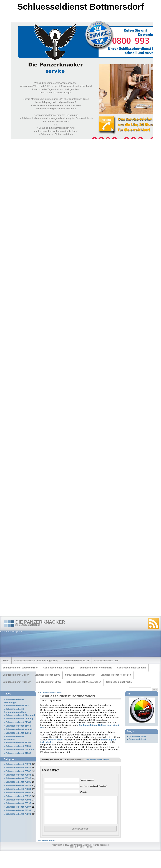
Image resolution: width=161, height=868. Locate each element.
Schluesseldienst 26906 (47, 675)
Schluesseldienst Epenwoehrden (20, 668)
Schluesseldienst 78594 (18, 800)
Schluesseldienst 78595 (18, 803)
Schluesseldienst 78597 (18, 807)
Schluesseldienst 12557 (107, 661)
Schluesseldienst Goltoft (16, 675)
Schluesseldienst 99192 (51, 692)
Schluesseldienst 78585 (18, 778)
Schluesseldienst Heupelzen (116, 675)
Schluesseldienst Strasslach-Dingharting (36, 661)
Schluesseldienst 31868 (18, 753)
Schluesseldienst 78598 (18, 810)
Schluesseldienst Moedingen (59, 668)
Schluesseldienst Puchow (17, 682)
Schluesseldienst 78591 (18, 793)
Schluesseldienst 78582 (18, 771)
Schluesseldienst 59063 (48, 682)
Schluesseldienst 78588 (18, 786)
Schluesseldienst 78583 (18, 775)
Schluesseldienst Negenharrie (96, 668)
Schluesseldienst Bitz (17, 706)
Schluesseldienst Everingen (80, 675)
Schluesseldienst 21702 (18, 743)
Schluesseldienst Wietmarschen (84, 682)
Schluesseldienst (137, 736)
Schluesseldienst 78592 (18, 796)
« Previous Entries (47, 846)
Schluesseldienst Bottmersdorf (68, 696)
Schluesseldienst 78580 (18, 768)
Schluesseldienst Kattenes (97, 760)
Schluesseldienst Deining (19, 719)
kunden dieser (56, 740)
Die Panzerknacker (40, 622)
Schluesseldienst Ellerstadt (20, 715)
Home (6, 661)
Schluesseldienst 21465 (18, 726)
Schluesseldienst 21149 (18, 722)
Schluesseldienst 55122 (76, 661)
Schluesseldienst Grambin (20, 750)
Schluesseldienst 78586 (18, 782)
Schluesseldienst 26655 (18, 746)
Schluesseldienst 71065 (119, 682)
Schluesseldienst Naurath (19, 729)
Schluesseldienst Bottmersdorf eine (98, 725)
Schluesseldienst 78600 (18, 814)
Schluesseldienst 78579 (18, 764)
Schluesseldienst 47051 (18, 733)
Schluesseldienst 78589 (18, 789)
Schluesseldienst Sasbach (132, 668)
